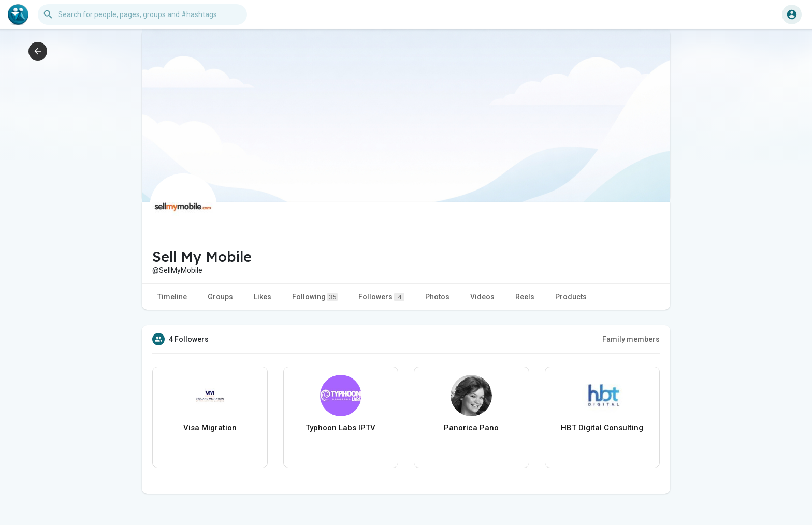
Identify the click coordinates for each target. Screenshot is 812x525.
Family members (631, 339)
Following (315, 297)
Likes (263, 297)
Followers (381, 297)
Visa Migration (210, 428)
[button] (142, 14)
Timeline (172, 297)
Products (571, 297)
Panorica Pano (471, 428)
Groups (220, 297)
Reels (525, 297)
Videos (482, 297)
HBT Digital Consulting (602, 428)
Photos (437, 297)
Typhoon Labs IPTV (340, 428)
